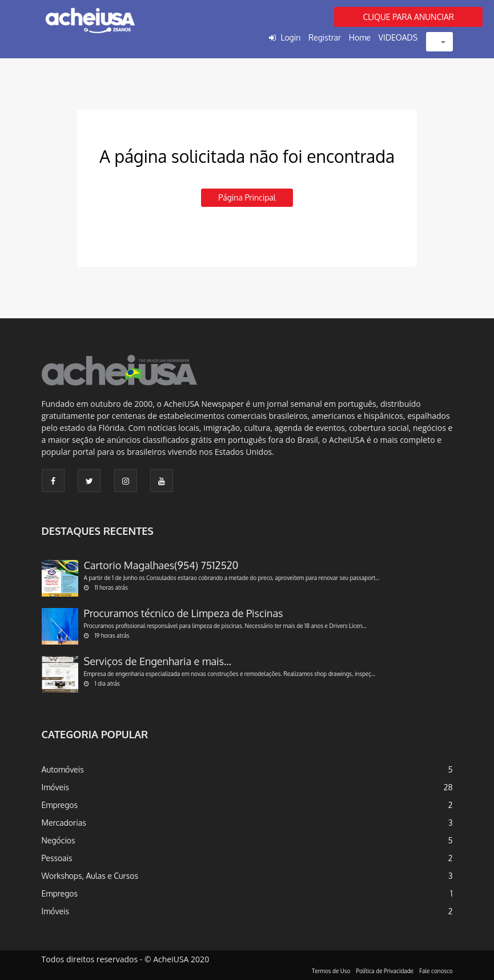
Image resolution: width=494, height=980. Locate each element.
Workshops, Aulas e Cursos (90, 876)
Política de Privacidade (385, 971)
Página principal (247, 197)
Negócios (59, 840)
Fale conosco (436, 971)
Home (360, 37)
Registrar (325, 37)
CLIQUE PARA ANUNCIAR (408, 17)
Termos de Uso (331, 971)
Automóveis (63, 769)
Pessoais (57, 858)
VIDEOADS (398, 37)
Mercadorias (64, 823)
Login (290, 37)
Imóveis (56, 787)
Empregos (60, 805)
